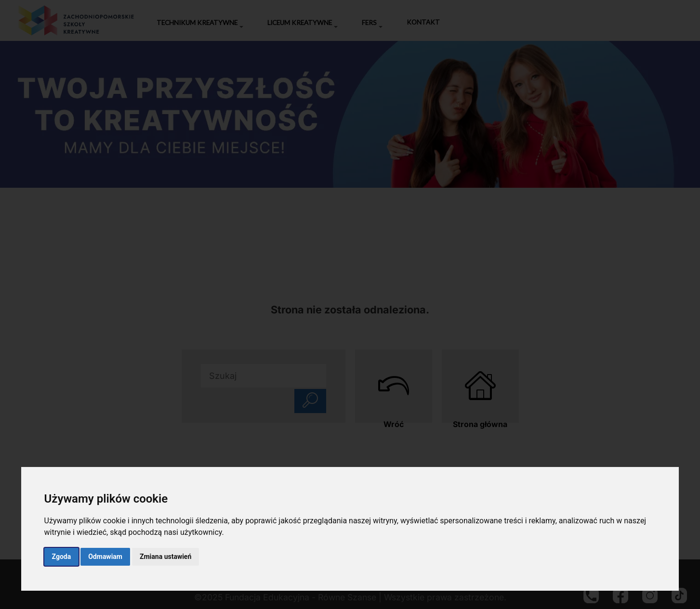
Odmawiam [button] (105, 557)
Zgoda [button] (62, 557)
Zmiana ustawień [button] (165, 557)
